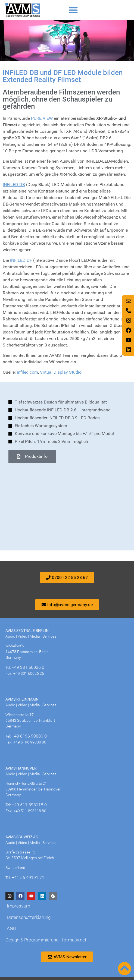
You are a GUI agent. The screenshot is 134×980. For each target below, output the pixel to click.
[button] (73, 10)
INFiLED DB (14, 185)
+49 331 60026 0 (28, 667)
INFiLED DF (21, 260)
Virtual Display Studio (61, 372)
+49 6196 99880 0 (29, 736)
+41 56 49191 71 (28, 877)
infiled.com (27, 372)
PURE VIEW (42, 118)
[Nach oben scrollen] (124, 969)
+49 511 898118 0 (29, 805)
